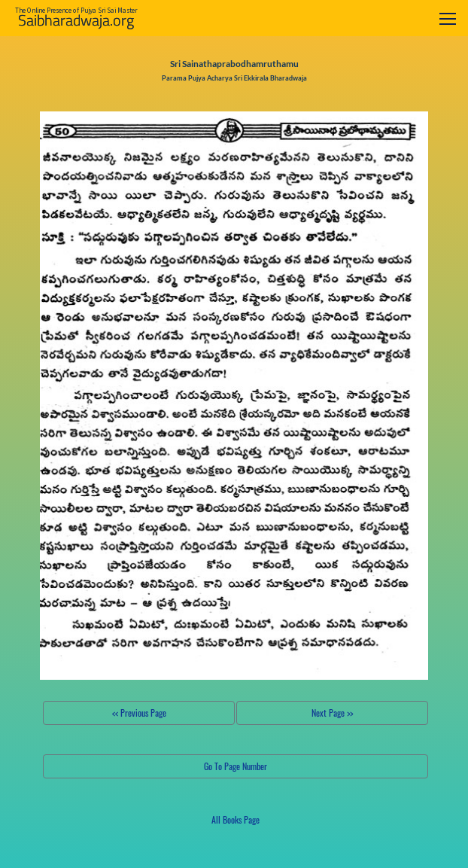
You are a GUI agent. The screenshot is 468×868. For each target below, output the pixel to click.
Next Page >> (332, 713)
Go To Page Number (236, 766)
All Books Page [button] (236, 819)
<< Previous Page (139, 713)
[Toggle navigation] (448, 18)
